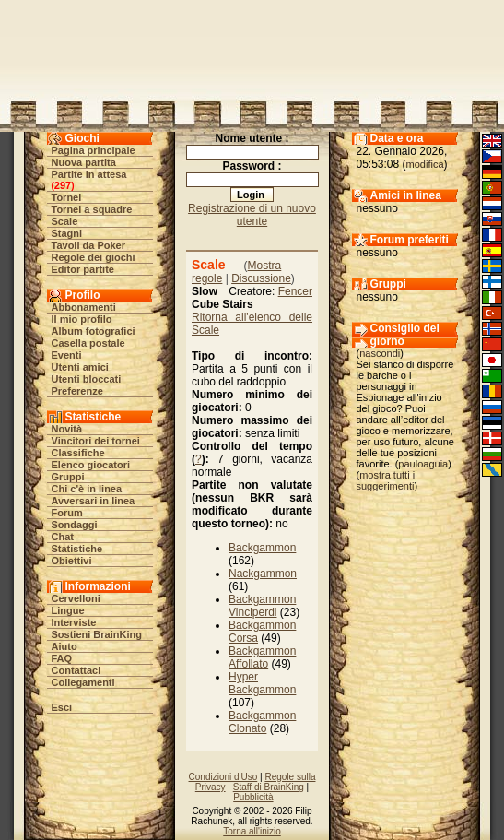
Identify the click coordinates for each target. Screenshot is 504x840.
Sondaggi (75, 525)
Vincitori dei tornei (96, 441)
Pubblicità (253, 797)
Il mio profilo (82, 319)
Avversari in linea (94, 501)
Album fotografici (94, 331)
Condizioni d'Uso (223, 777)
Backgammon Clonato (262, 722)
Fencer (295, 291)
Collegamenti (83, 682)
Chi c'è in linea (87, 489)
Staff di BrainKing (269, 787)
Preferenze (77, 391)
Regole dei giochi (94, 257)
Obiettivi (72, 561)
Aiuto (64, 646)
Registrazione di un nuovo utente (252, 215)
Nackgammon (263, 574)
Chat (63, 537)
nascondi (380, 353)
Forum (67, 513)
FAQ (62, 658)
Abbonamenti (84, 307)
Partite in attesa (89, 174)
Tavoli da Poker (89, 245)
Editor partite (83, 269)
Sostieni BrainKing (97, 634)
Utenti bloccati (87, 379)
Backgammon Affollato (262, 657)
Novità (67, 429)
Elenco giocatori (91, 465)
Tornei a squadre (92, 209)
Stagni (67, 233)
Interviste (74, 622)
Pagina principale (94, 150)
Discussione (261, 278)
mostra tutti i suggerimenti (386, 480)
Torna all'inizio (252, 831)
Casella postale (88, 343)
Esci (62, 707)
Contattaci (76, 670)
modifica (425, 164)
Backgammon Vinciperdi (262, 606)
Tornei (67, 197)
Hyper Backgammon (262, 683)
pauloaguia (423, 464)
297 (63, 185)
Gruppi (68, 477)
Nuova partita (84, 162)
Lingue (68, 610)
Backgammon (262, 548)
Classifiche (78, 453)
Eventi (67, 355)
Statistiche (77, 549)
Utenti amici (80, 367)
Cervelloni (76, 598)
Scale (65, 221)
